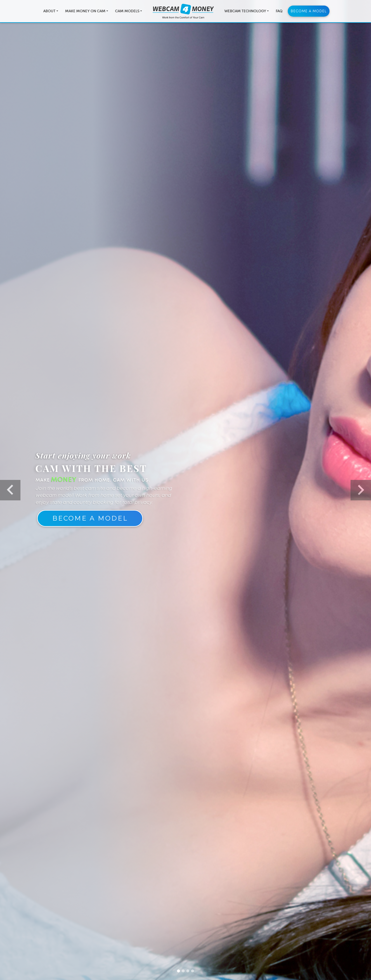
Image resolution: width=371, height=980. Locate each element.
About (49, 12)
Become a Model (309, 12)
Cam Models (127, 12)
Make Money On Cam (85, 12)
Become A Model (90, 518)
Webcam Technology (245, 12)
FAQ (279, 12)
